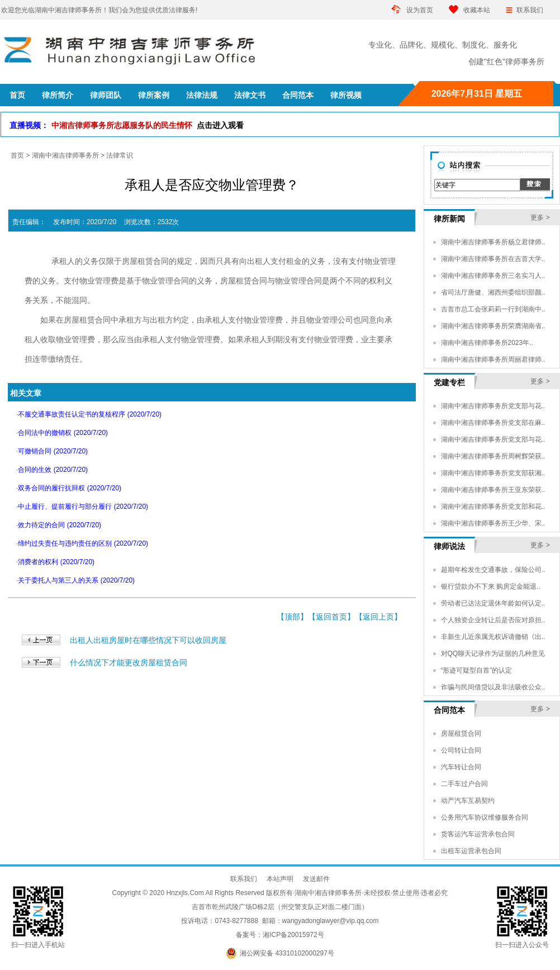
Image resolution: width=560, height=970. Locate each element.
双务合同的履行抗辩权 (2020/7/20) (70, 488)
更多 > (540, 217)
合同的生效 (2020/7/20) (53, 470)
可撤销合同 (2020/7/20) (53, 451)
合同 (161, 261)
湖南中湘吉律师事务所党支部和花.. (493, 507)
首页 (17, 155)
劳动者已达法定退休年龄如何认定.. (493, 603)
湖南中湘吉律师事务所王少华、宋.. (493, 523)
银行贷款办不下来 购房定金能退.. (491, 586)
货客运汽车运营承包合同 (478, 834)
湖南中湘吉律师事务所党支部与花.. (493, 406)
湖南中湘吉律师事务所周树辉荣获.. (493, 456)
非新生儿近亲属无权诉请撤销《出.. (493, 637)
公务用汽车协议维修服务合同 (485, 817)
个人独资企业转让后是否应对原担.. (493, 620)
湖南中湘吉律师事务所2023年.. (487, 343)
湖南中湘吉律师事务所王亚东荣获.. (493, 490)
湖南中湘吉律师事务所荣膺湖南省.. (493, 326)
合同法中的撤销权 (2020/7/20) (63, 433)
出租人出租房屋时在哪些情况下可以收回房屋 (148, 640)
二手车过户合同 (464, 784)
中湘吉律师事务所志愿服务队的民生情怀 (148, 125)
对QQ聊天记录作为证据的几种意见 (493, 654)
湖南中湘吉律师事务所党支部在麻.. (493, 423)
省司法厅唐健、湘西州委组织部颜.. (493, 292)
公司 (345, 320)
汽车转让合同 (461, 767)
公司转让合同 (461, 750)
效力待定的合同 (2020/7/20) (60, 525)
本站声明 (280, 879)
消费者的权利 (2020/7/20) (56, 562)
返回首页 (331, 617)
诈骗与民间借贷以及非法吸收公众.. (493, 687)
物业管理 (380, 261)
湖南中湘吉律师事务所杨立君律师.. (493, 242)
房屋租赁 (137, 261)
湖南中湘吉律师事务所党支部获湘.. (493, 473)
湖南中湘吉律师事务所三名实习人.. (493, 276)
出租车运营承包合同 (471, 851)
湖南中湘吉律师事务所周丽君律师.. (493, 359)
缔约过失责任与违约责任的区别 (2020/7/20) (83, 543)
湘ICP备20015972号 (293, 935)
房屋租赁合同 (461, 734)
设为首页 (420, 10)
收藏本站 (477, 10)
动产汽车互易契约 (468, 801)
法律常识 (120, 155)
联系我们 (530, 10)
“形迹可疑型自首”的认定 (477, 670)
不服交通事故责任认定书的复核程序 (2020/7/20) (90, 414)
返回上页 (378, 617)
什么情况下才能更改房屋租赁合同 (129, 663)
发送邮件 (316, 879)
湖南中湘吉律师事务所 (65, 155)
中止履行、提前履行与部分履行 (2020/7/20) (83, 507)
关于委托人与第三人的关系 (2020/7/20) (76, 580)
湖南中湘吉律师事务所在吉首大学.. (493, 259)
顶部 (292, 617)
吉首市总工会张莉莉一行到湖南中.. (493, 309)
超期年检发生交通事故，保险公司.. (493, 570)
